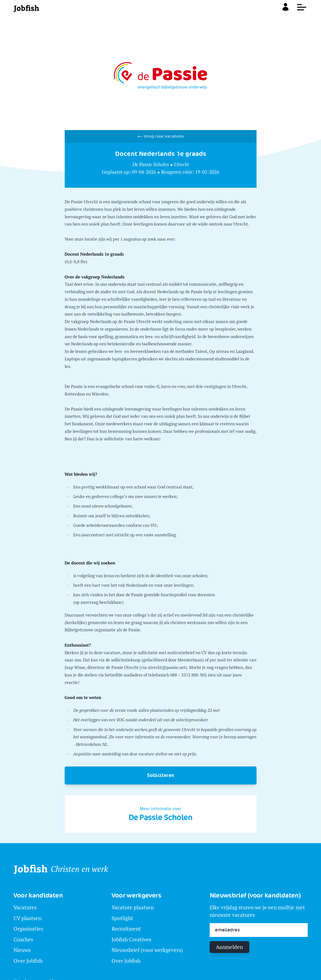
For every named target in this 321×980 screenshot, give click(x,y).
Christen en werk (79, 869)
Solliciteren (160, 775)
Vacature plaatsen (133, 907)
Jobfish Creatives (131, 940)
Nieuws (22, 950)
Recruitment (126, 929)
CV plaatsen (27, 918)
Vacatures (25, 907)
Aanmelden (229, 947)
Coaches (23, 940)
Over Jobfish (28, 961)
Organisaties (28, 929)
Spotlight (122, 918)
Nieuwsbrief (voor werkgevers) (147, 950)
